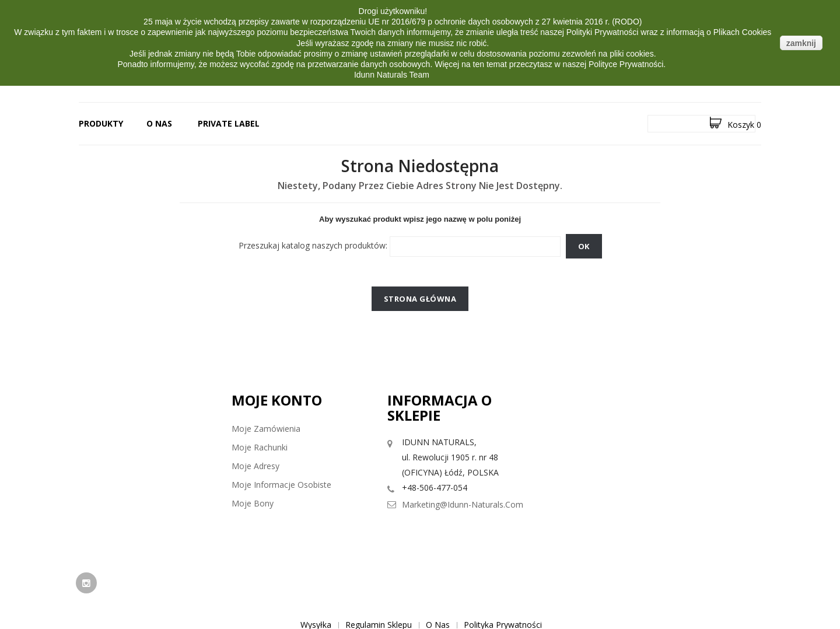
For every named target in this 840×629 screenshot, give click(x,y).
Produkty (101, 123)
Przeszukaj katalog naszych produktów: (313, 245)
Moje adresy (256, 466)
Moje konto (277, 400)
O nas (159, 123)
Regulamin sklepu (379, 575)
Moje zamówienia (266, 429)
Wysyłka (316, 575)
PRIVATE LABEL (229, 123)
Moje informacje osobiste (281, 485)
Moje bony (253, 503)
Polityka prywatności (503, 575)
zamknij (801, 43)
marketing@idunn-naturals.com (463, 504)
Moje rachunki (260, 447)
